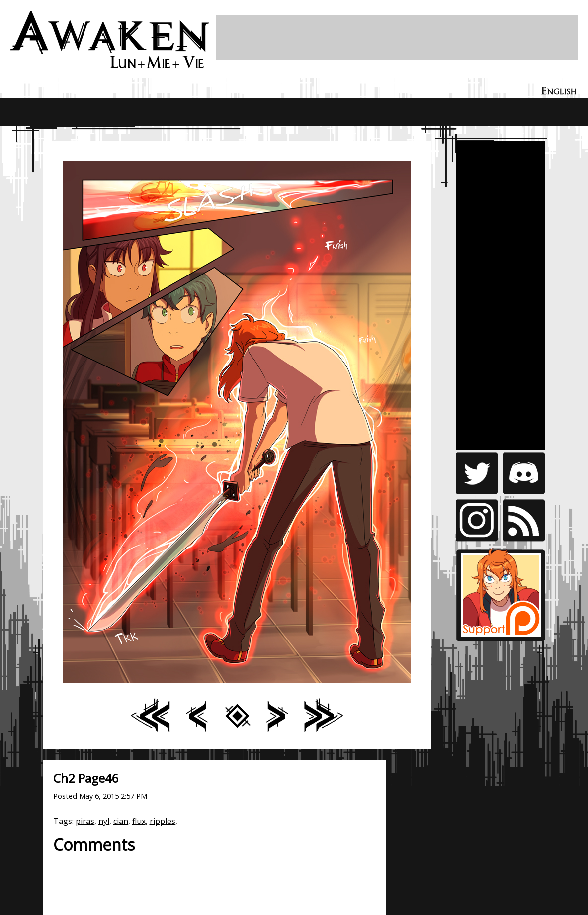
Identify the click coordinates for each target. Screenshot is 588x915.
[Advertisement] (397, 37)
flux (139, 821)
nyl (104, 821)
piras (85, 821)
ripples (163, 821)
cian (121, 821)
